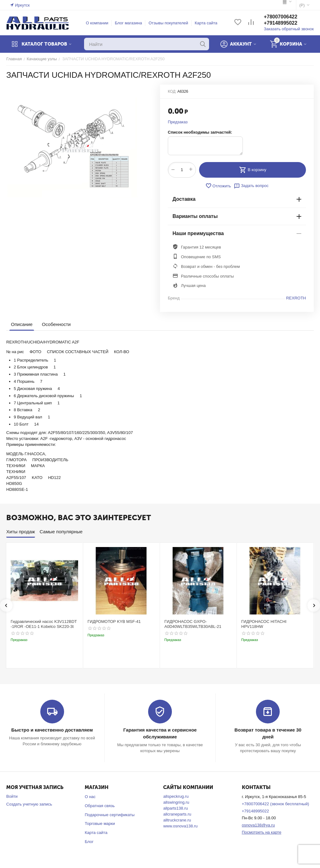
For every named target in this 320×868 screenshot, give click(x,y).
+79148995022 (280, 23)
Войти (12, 796)
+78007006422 (280, 17)
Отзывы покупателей (169, 23)
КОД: (172, 91)
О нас (90, 797)
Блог (89, 842)
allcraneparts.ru (177, 814)
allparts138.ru (175, 808)
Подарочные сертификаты (110, 815)
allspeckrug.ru (176, 796)
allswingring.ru (176, 802)
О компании (97, 23)
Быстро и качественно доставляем (52, 730)
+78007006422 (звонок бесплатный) (275, 804)
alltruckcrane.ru (177, 820)
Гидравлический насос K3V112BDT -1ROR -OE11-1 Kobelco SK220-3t (44, 624)
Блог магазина (129, 23)
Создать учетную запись (29, 804)
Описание (22, 324)
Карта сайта (206, 23)
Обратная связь (100, 806)
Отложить (218, 186)
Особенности (56, 324)
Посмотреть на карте (262, 832)
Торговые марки (100, 824)
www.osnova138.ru (180, 826)
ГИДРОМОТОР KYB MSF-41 (114, 621)
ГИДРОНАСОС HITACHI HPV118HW (264, 624)
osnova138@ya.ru (258, 825)
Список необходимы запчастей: (200, 132)
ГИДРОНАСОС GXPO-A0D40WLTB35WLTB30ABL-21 (193, 624)
